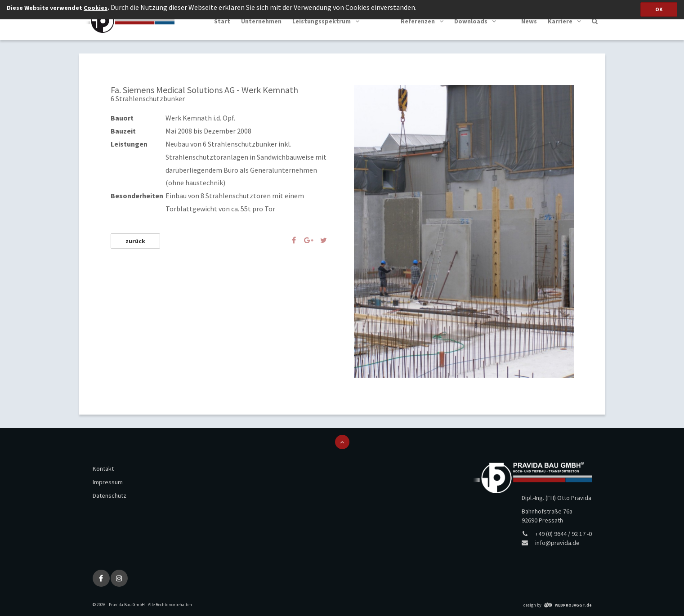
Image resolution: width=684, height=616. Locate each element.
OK (659, 9)
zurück (135, 241)
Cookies (96, 8)
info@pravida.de (557, 543)
